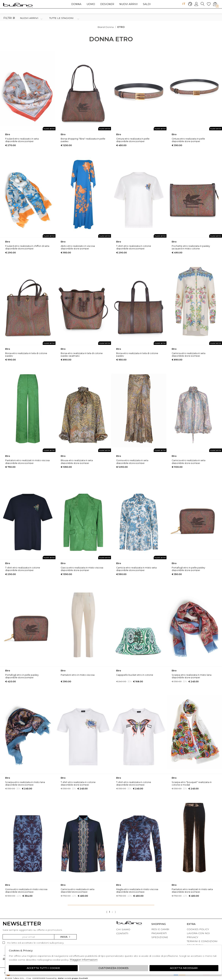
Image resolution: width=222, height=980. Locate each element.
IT (184, 4)
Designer (107, 4)
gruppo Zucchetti (80, 978)
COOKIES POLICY (198, 929)
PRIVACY (193, 937)
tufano (129, 924)
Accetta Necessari (184, 968)
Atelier (61, 978)
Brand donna (106, 27)
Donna (76, 4)
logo (18, 5)
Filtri (9, 18)
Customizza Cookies (114, 968)
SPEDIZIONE (160, 937)
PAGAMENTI (159, 933)
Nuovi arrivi (129, 4)
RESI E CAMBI (160, 929)
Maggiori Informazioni (84, 960)
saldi (147, 4)
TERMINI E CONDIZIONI (202, 941)
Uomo (91, 4)
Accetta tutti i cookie (43, 968)
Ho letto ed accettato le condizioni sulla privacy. (33, 943)
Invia (65, 937)
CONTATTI (122, 933)
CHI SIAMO (123, 929)
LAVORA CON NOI (198, 933)
